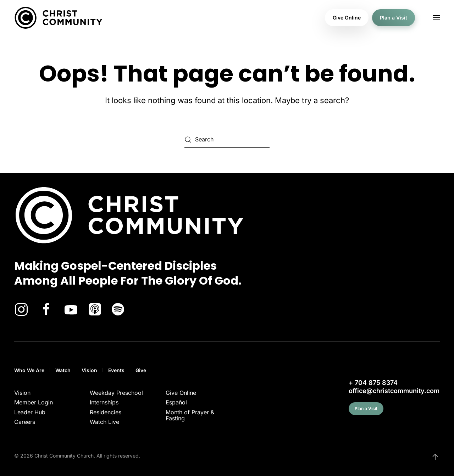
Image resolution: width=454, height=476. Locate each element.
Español (176, 402)
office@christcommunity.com (394, 391)
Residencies (106, 412)
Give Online (347, 18)
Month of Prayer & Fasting (190, 415)
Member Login (34, 402)
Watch (63, 370)
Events (116, 370)
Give (141, 370)
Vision (89, 370)
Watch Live (104, 422)
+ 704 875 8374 (373, 383)
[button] (436, 18)
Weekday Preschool (116, 393)
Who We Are (29, 370)
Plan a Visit (394, 18)
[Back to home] (59, 18)
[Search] (227, 140)
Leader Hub (30, 412)
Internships (104, 402)
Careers (25, 422)
